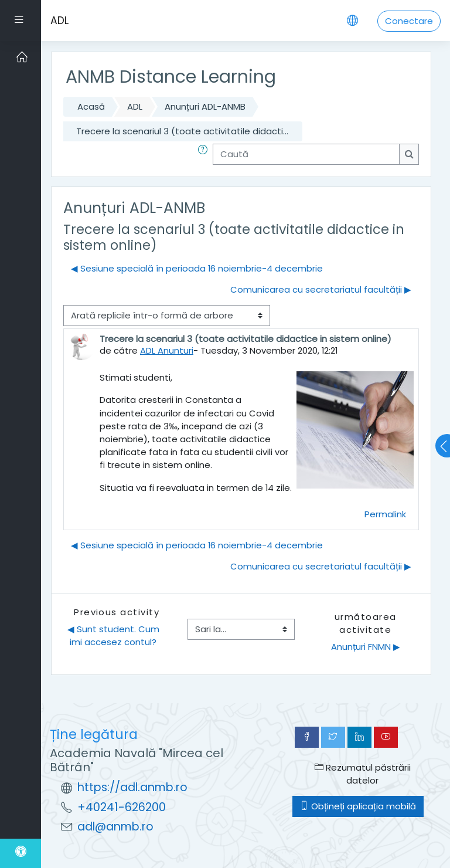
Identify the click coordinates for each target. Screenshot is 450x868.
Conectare (409, 21)
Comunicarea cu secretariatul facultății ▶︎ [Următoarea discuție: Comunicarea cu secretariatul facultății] (321, 289)
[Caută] (306, 154)
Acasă (91, 106)
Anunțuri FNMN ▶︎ (366, 647)
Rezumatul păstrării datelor (363, 774)
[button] (205, 154)
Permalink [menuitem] (385, 514)
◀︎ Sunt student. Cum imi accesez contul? (115, 635)
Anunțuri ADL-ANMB (205, 106)
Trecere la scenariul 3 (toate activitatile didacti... (182, 131)
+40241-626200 (122, 807)
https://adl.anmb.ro (132, 787)
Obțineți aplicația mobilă (358, 806)
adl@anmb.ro (115, 827)
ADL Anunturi (167, 350)
